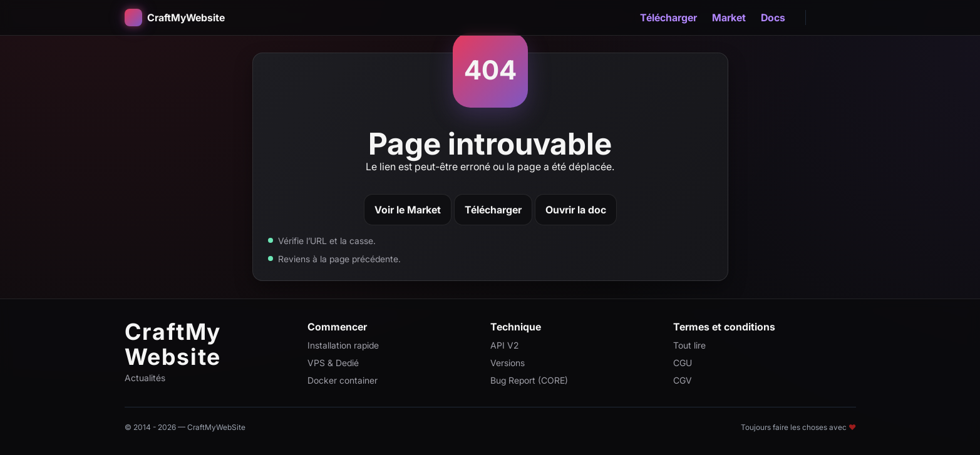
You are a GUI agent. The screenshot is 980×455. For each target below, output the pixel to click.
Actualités (145, 378)
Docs (773, 18)
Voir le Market (408, 210)
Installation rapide (343, 345)
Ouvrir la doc (576, 210)
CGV (683, 380)
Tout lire (689, 345)
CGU (683, 363)
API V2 (504, 345)
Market (729, 18)
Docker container (343, 380)
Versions (508, 363)
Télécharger (668, 18)
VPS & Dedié (333, 363)
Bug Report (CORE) (529, 380)
